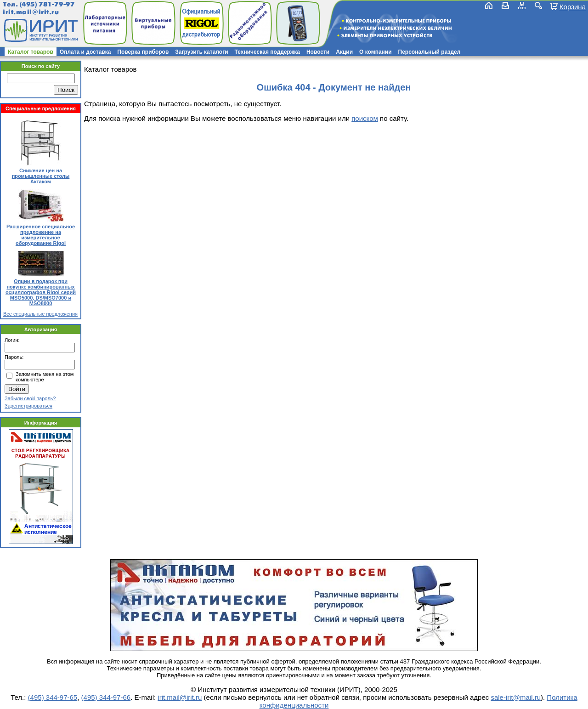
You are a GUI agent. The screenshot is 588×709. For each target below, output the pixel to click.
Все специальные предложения (40, 314)
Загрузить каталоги (201, 52)
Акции (344, 52)
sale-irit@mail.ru (516, 697)
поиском (365, 118)
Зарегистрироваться (28, 406)
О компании (376, 52)
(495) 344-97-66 (106, 697)
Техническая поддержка (267, 52)
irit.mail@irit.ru (31, 12)
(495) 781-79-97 (47, 4)
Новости (318, 52)
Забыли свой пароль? (30, 398)
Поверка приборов (143, 52)
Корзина (573, 6)
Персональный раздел (430, 52)
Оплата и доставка (85, 52)
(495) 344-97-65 (53, 697)
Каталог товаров (31, 52)
